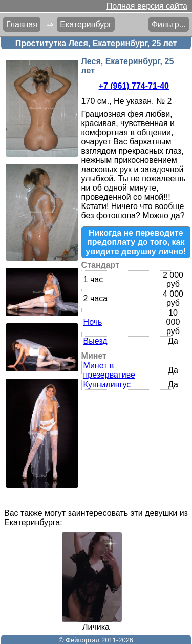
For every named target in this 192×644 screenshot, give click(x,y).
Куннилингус (107, 385)
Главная (22, 24)
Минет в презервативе (109, 370)
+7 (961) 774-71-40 (134, 86)
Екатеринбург (86, 24)
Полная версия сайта (147, 6)
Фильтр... (169, 24)
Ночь (93, 322)
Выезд (95, 341)
